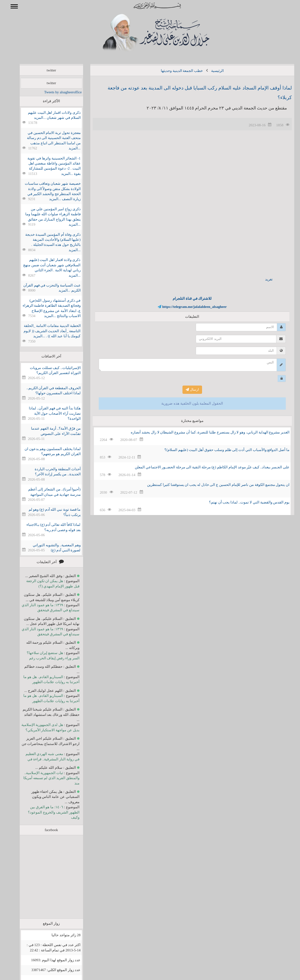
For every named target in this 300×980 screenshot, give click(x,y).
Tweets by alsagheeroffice (56, 92)
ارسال (185, 390)
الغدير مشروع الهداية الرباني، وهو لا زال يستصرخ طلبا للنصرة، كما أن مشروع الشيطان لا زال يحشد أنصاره (203, 432)
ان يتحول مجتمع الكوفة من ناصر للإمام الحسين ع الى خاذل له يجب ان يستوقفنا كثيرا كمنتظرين (211, 485)
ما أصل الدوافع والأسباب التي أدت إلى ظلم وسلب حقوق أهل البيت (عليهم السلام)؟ (220, 450)
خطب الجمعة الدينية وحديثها (175, 71)
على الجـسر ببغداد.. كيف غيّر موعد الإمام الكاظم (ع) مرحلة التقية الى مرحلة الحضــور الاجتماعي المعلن (205, 467)
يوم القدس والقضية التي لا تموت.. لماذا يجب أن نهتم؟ (242, 502)
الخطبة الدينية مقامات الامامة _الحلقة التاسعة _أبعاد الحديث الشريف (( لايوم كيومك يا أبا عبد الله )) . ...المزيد (45, 331)
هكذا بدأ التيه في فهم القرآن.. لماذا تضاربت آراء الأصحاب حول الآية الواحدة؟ (48, 413)
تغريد (262, 279)
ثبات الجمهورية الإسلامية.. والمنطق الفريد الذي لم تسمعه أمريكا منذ (44, 778)
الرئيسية (210, 71)
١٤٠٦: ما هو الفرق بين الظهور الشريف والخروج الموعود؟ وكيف (47, 812)
